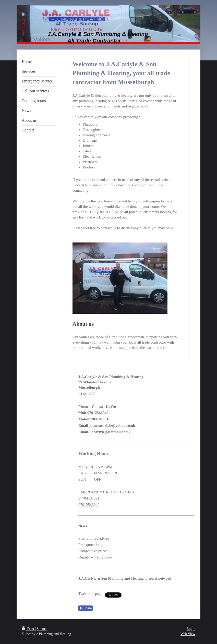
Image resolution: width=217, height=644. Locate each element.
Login (191, 629)
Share (86, 608)
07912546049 (89, 505)
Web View (188, 634)
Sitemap (43, 629)
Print (28, 629)
